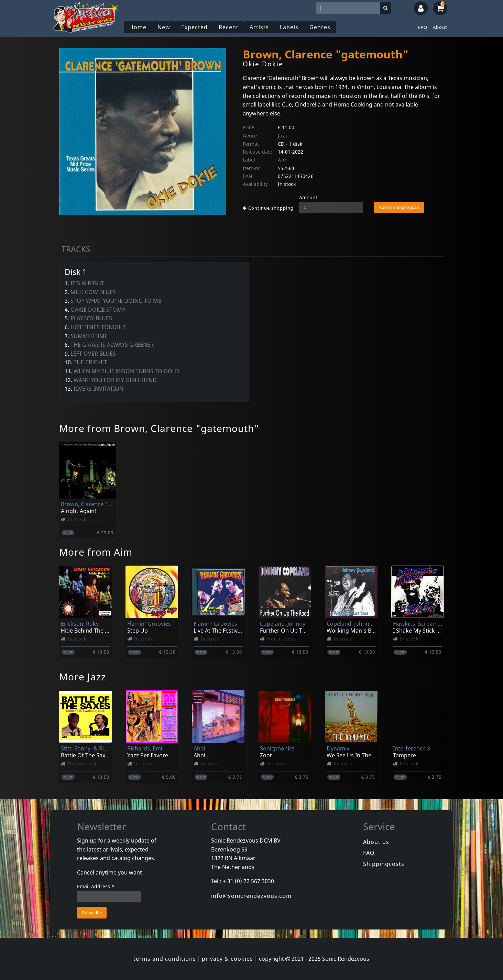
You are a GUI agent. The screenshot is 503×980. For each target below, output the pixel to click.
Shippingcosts (384, 864)
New (164, 27)
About (440, 27)
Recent (229, 27)
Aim (283, 160)
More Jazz (83, 677)
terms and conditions (165, 959)
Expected (194, 27)
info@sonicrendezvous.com (251, 896)
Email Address (96, 886)
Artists (259, 27)
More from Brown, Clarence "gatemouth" (159, 428)
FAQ (423, 27)
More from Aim (96, 552)
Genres (320, 27)
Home (138, 27)
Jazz (283, 136)
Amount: (309, 197)
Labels (289, 27)
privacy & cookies (227, 959)
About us (376, 842)
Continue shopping (268, 208)
